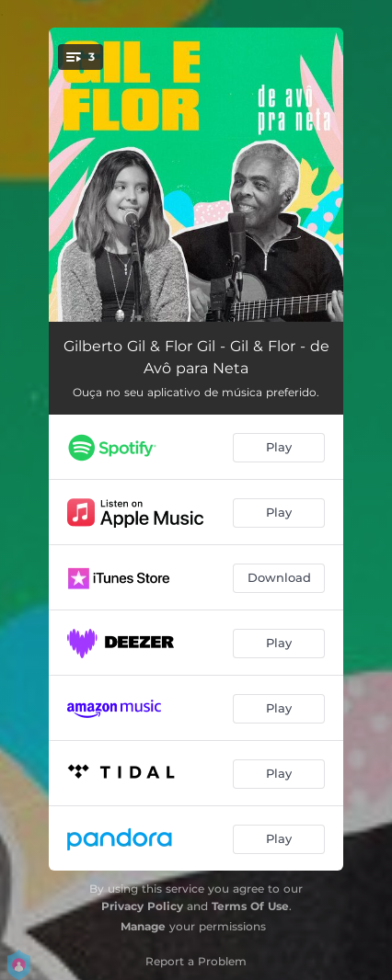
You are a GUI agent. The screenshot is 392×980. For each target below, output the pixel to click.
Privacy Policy (142, 906)
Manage (143, 926)
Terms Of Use (250, 906)
